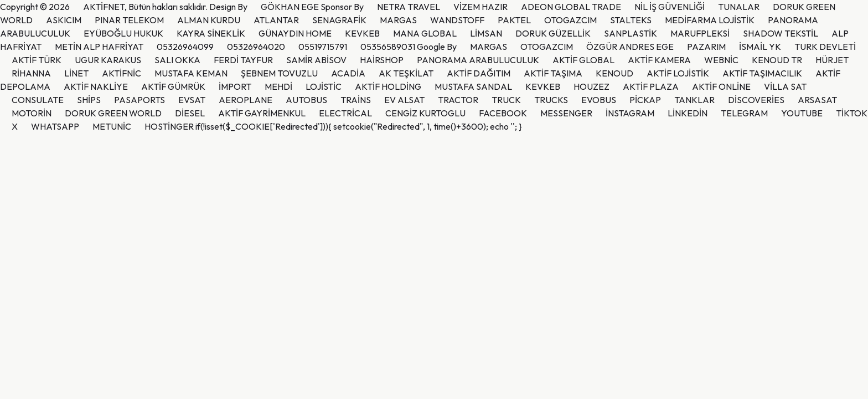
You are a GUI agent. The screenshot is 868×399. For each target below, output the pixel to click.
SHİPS (89, 100)
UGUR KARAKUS (108, 60)
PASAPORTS (139, 100)
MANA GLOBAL (425, 33)
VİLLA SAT (785, 86)
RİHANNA (31, 73)
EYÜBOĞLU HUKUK (123, 33)
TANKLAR (694, 100)
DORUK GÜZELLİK (553, 33)
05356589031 (388, 47)
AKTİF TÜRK (37, 60)
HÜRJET (832, 60)
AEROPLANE (246, 100)
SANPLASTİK (631, 33)
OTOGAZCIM (570, 20)
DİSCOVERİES (756, 100)
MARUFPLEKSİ (700, 33)
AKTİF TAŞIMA (553, 73)
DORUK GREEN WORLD (113, 113)
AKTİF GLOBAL (583, 60)
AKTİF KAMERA (659, 60)
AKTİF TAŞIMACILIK (762, 73)
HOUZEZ (591, 86)
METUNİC (112, 126)
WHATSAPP (55, 126)
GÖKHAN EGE (291, 7)
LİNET (76, 73)
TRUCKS (551, 100)
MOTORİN (32, 113)
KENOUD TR (777, 60)
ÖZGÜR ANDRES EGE (630, 47)
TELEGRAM (744, 113)
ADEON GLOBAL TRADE (571, 7)
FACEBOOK (503, 113)
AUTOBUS (306, 100)
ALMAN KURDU (209, 20)
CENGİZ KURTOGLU (425, 113)
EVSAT (192, 100)
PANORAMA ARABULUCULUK (478, 60)
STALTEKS (631, 20)
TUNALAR (739, 7)
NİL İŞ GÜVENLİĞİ (670, 7)
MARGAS (398, 20)
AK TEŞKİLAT (406, 73)
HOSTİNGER (169, 126)
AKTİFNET (104, 7)
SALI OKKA (177, 60)
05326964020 (256, 47)
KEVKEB (362, 33)
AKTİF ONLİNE (721, 86)
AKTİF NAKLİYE (96, 86)
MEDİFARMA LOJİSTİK (710, 20)
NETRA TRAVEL (409, 7)
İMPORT (235, 86)
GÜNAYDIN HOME (295, 33)
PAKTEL (514, 20)
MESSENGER (566, 113)
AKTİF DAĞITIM (479, 73)
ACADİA (348, 73)
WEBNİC (721, 60)
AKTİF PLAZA (651, 86)
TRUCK (506, 100)
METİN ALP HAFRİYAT (99, 47)
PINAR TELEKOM (129, 20)
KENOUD (614, 73)
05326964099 (185, 47)
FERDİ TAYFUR (243, 60)
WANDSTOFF (457, 20)
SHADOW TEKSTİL (781, 33)
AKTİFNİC (122, 73)
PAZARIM (706, 47)
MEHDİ (278, 86)
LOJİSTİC (324, 86)
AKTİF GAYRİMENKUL (262, 113)
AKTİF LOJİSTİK (678, 73)
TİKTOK (852, 113)
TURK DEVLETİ (825, 47)
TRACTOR (458, 100)
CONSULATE (38, 100)
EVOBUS (599, 100)
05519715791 (323, 47)
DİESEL (190, 113)
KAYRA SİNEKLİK (211, 33)
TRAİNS (356, 100)
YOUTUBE (802, 113)
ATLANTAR (276, 20)
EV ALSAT (404, 100)
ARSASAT (817, 100)
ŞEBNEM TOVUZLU (279, 73)
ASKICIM (64, 20)
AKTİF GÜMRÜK (173, 86)
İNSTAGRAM (630, 113)
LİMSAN (486, 33)
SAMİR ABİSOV (316, 60)
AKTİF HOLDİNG (388, 86)
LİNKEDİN (688, 113)
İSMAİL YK (760, 47)
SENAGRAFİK (339, 20)
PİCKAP (645, 100)
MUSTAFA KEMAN (191, 73)
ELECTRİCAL (345, 113)
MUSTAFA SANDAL (473, 86)
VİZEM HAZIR (480, 7)
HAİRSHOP (382, 60)
